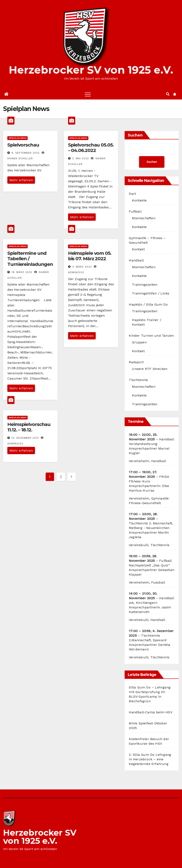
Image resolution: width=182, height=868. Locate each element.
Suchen (135, 135)
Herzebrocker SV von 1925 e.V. (91, 70)
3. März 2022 (82, 267)
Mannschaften (144, 218)
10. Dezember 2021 (25, 438)
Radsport (136, 362)
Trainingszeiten (145, 285)
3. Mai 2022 (81, 158)
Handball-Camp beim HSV (150, 712)
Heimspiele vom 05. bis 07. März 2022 (90, 256)
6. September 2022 (26, 153)
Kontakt (138, 249)
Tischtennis (138, 380)
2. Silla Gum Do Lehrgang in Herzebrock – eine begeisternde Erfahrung (150, 759)
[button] (168, 94)
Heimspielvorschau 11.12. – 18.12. (29, 427)
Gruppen (139, 342)
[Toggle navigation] (88, 94)
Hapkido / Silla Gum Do (148, 304)
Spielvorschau (23, 145)
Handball (136, 260)
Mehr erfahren (21, 180)
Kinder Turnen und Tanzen (151, 336)
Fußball (135, 211)
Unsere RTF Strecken (150, 369)
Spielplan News (17, 138)
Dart (132, 194)
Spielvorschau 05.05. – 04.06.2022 (91, 148)
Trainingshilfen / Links (151, 293)
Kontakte (139, 200)
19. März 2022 (22, 272)
